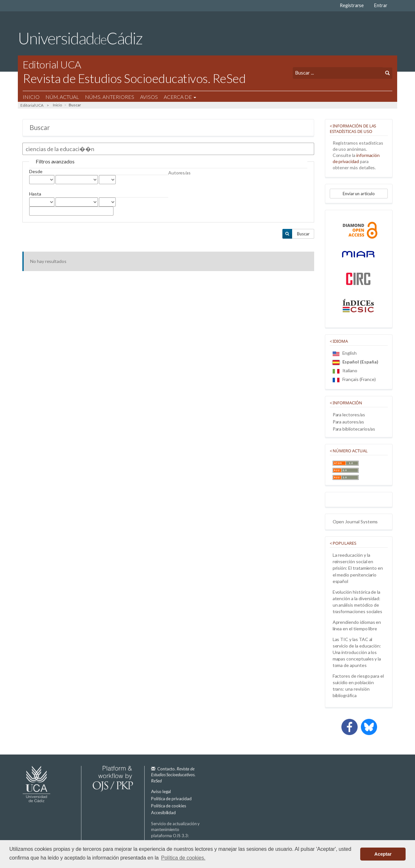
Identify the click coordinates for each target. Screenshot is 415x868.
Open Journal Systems (355, 522)
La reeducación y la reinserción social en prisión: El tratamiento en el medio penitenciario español (358, 568)
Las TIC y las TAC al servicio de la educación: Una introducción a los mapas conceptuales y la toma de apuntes (357, 652)
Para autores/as (348, 422)
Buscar (303, 234)
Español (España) (356, 362)
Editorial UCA (32, 105)
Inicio (31, 97)
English (345, 353)
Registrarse (352, 5)
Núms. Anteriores (110, 97)
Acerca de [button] (180, 97)
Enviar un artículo (359, 194)
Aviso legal (161, 791)
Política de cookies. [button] (183, 858)
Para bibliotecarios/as (354, 429)
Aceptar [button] (383, 854)
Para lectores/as (349, 415)
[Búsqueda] (338, 73)
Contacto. (173, 775)
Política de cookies (169, 806)
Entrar (381, 5)
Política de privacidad (171, 799)
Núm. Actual (62, 97)
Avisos (149, 97)
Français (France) (354, 379)
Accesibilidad (163, 813)
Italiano (345, 370)
